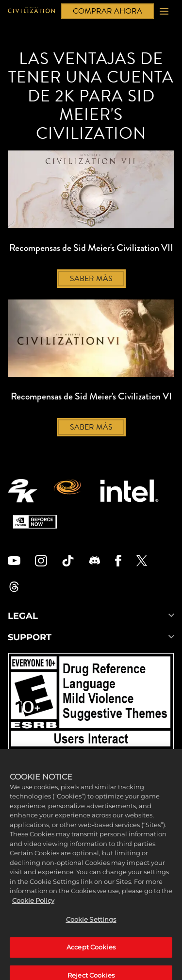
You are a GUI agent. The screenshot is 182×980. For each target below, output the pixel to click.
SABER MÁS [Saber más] (91, 279)
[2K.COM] (23, 491)
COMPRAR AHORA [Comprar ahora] (108, 11)
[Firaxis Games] (69, 491)
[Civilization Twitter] (142, 561)
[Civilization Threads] (14, 587)
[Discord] (95, 561)
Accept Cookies (91, 957)
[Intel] (129, 491)
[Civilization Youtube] (14, 561)
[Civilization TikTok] (68, 561)
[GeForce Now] (35, 522)
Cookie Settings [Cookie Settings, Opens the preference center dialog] (91, 930)
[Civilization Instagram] (41, 561)
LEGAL (91, 616)
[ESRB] (91, 703)
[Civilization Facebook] (118, 561)
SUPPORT (91, 637)
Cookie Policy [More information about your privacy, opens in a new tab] (33, 911)
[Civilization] (32, 11)
